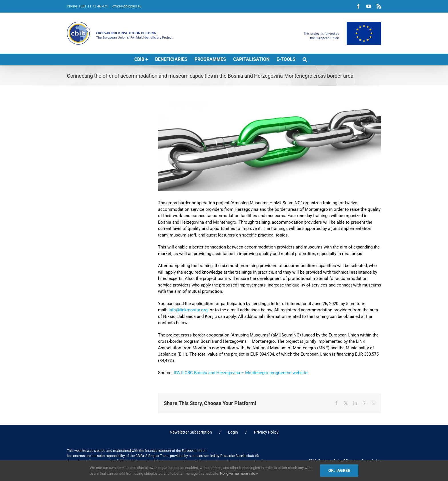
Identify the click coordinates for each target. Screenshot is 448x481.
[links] (270, 146)
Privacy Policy (266, 432)
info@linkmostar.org (188, 310)
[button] (305, 59)
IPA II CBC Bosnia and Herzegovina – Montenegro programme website (241, 373)
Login (233, 432)
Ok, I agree (339, 470)
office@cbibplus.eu (127, 6)
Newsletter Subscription (191, 432)
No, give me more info (239, 473)
